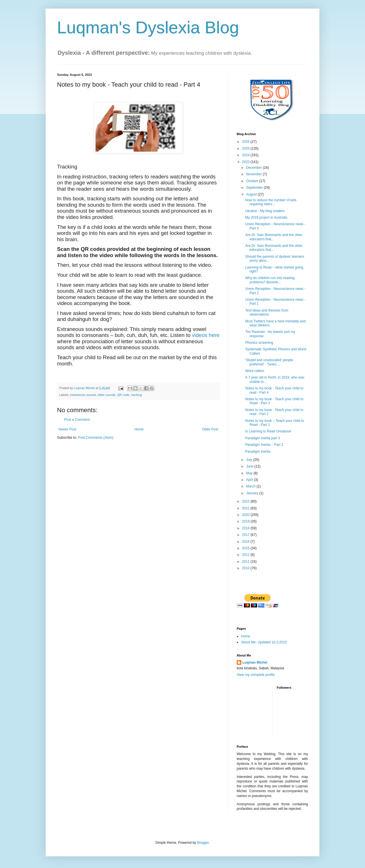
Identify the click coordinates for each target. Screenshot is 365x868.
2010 (246, 568)
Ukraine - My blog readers (265, 211)
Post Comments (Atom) (96, 438)
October (253, 181)
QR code (123, 395)
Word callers (255, 371)
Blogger (203, 843)
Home (139, 429)
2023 (246, 162)
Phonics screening (259, 343)
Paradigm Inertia (258, 452)
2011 (246, 562)
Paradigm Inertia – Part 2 (264, 445)
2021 (246, 508)
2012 (246, 555)
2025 (246, 149)
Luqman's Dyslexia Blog (148, 28)
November (255, 174)
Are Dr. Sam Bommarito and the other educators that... (274, 237)
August (252, 194)
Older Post (210, 429)
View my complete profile (256, 675)
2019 (246, 521)
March (251, 486)
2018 (246, 528)
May (250, 473)
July (250, 460)
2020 (246, 515)
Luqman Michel (255, 662)
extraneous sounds (83, 395)
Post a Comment (77, 420)
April (250, 480)
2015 (246, 548)
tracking (137, 395)
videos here (206, 335)
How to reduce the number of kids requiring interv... (271, 202)
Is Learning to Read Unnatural (268, 431)
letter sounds (107, 395)
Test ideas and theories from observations (267, 312)
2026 (246, 142)
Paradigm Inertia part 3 (263, 438)
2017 (246, 535)
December (255, 168)
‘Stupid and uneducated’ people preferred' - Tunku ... (269, 362)
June (250, 466)
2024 (246, 155)
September (255, 188)
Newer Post (67, 429)
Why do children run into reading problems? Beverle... (270, 280)
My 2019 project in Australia (266, 217)
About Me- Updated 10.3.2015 (264, 642)
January (253, 493)
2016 (246, 542)
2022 (246, 501)
